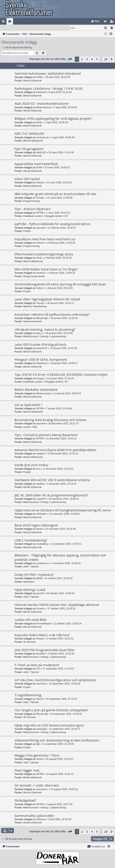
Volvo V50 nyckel (27, 179)
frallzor (40, 288)
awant (39, 529)
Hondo (40, 759)
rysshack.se (43, 138)
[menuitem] (95, 21)
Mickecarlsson (44, 108)
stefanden (41, 514)
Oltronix (40, 243)
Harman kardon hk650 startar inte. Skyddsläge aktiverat (57, 605)
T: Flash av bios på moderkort (37, 665)
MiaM (39, 578)
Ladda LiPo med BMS (30, 620)
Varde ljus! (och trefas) (31, 465)
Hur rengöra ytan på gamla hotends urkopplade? (51, 710)
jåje (38, 744)
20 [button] (106, 59)
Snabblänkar (4, 22)
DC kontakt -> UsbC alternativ (37, 785)
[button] (70, 59)
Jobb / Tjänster (31, 567)
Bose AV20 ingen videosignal (36, 525)
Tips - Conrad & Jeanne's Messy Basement (46, 435)
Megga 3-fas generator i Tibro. (37, 755)
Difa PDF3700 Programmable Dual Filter (45, 650)
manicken (41, 684)
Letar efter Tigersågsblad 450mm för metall (47, 299)
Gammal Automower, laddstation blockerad (48, 74)
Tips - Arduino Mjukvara (33, 209)
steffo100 (41, 153)
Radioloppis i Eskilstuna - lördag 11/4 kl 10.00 (48, 89)
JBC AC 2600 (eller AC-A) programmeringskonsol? (51, 495)
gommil (40, 593)
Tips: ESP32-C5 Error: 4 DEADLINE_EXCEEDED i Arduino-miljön (61, 375)
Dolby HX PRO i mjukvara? (34, 575)
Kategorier (11, 22)
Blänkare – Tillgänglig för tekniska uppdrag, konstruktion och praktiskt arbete (60, 557)
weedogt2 (41, 729)
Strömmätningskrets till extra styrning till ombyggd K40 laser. (61, 284)
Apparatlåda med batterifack (36, 164)
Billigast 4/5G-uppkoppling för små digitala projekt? (53, 119)
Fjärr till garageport (29, 149)
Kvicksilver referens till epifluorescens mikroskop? (52, 315)
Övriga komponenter (34, 276)
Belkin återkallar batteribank (36, 390)
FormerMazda (44, 624)
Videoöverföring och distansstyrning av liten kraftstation (57, 740)
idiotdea (40, 484)
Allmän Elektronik (32, 81)
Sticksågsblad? (25, 801)
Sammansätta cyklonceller (34, 816)
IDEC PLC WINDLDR (29, 134)
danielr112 (42, 348)
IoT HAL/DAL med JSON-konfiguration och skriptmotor (55, 680)
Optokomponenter (33, 322)
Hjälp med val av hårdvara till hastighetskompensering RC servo (63, 510)
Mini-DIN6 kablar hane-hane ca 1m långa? (46, 269)
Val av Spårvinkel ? (28, 405)
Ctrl (38, 669)
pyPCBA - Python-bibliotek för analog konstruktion (52, 224)
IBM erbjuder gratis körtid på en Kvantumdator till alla (55, 194)
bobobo (40, 183)
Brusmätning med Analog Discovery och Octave (50, 420)
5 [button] (97, 59)
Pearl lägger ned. (27, 770)
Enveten (41, 609)
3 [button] (87, 59)
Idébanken (29, 582)
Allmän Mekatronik (33, 141)
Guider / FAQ (30, 427)
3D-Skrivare (30, 642)
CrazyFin (41, 499)
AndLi (39, 123)
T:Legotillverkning (28, 695)
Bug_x (40, 333)
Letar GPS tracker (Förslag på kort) (40, 345)
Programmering (31, 201)
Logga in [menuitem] (106, 22)
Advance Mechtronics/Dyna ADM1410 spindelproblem (55, 450)
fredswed (41, 92)
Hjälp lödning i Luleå (30, 590)
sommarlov (42, 789)
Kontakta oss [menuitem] (96, 846)
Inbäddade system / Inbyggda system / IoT (46, 216)
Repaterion (42, 363)
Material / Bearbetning (35, 307)
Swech (40, 699)
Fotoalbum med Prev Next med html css (45, 239)
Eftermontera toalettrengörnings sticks (44, 254)
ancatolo (41, 654)
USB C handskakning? (31, 540)
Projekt (27, 231)
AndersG (41, 273)
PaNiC (40, 77)
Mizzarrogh (42, 318)
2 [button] (82, 59)
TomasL (40, 198)
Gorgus (40, 379)
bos (38, 469)
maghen (41, 454)
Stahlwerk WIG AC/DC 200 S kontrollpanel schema (52, 480)
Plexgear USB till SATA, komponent (41, 360)
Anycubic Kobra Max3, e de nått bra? (42, 635)
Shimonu (41, 819)
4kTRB (40, 213)
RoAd (39, 168)
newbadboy (42, 544)
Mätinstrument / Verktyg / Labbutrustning (45, 337)
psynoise (41, 228)
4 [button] (92, 59)
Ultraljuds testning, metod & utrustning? (45, 330)
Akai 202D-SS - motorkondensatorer (42, 104)
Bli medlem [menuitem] (113, 22)
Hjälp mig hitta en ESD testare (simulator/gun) (49, 725)
